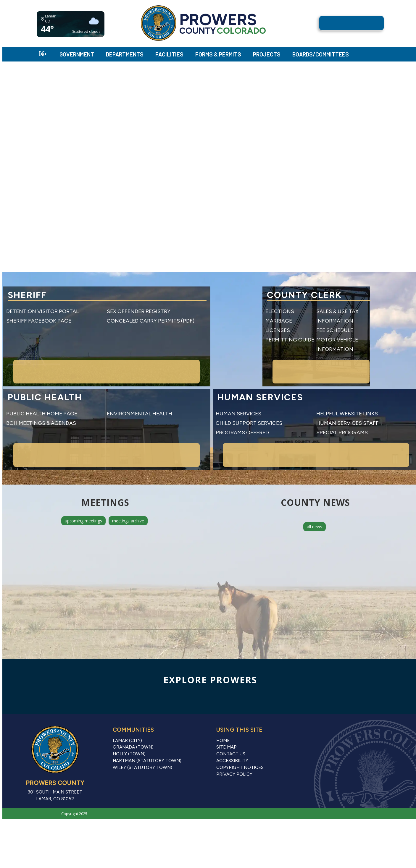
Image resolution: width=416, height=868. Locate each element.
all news (315, 508)
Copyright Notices (240, 749)
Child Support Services (249, 404)
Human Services (238, 395)
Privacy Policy (234, 755)
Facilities (169, 54)
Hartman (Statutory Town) (147, 742)
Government (77, 54)
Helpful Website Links (347, 395)
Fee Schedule (335, 321)
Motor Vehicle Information (356, 330)
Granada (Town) (133, 728)
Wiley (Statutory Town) (142, 749)
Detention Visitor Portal (42, 311)
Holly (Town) (129, 735)
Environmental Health (140, 395)
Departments (125, 54)
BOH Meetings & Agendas (41, 404)
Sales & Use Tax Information (357, 311)
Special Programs (342, 413)
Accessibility (232, 742)
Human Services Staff (348, 404)
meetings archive (128, 502)
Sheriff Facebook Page (39, 321)
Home (223, 722)
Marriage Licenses (242, 321)
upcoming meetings (83, 502)
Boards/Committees (321, 54)
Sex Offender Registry (139, 311)
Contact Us (231, 735)
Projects (267, 54)
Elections (230, 311)
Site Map (226, 728)
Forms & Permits (218, 54)
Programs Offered (242, 413)
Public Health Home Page (42, 395)
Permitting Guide (240, 330)
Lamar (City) (127, 722)
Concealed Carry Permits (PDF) (151, 321)
